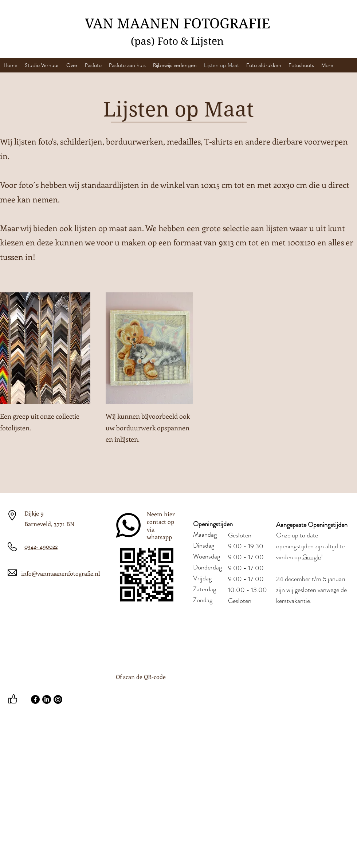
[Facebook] (35, 699)
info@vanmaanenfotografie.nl (61, 573)
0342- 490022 (41, 546)
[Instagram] (58, 699)
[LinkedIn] (47, 699)
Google (312, 557)
